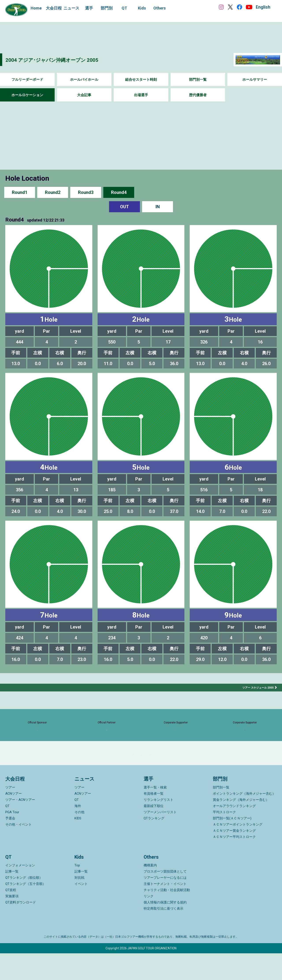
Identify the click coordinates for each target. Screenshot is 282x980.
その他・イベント (19, 851)
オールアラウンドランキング (234, 833)
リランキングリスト (159, 826)
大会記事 (84, 95)
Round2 (53, 192)
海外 (78, 833)
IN (158, 207)
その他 (79, 839)
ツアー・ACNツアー (20, 826)
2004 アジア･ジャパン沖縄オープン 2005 (68, 59)
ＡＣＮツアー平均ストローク (234, 864)
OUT (124, 207)
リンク (149, 923)
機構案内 (150, 892)
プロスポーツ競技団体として (165, 898)
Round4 (119, 192)
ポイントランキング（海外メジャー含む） (244, 820)
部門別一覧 (198, 80)
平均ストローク (224, 839)
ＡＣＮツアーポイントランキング (238, 851)
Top (77, 892)
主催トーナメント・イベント (165, 911)
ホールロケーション (27, 95)
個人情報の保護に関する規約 (165, 929)
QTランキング (154, 845)
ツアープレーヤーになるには (165, 904)
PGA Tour (12, 839)
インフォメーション (20, 892)
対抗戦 (79, 904)
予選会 (10, 845)
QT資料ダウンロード (21, 929)
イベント (81, 911)
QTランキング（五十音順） (26, 911)
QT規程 (11, 917)
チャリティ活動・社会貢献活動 (167, 917)
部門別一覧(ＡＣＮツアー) (232, 845)
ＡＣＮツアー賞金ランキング (234, 857)
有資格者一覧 (154, 820)
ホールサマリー (255, 80)
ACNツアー (14, 820)
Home (36, 8)
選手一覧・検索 (155, 814)
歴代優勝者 (198, 95)
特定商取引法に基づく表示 (163, 935)
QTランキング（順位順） (24, 904)
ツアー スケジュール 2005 (256, 687)
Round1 (20, 192)
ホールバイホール (84, 80)
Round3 (86, 192)
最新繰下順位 (154, 833)
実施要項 (12, 923)
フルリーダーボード (27, 80)
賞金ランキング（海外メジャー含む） (241, 826)
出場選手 (141, 95)
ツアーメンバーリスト (160, 839)
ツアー (10, 814)
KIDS (78, 845)
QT (7, 833)
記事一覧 (12, 898)
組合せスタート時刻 (141, 80)
